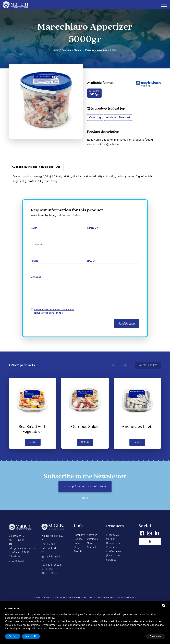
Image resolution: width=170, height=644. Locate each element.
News (90, 543)
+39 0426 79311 (22, 552)
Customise (14, 636)
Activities (92, 535)
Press (77, 543)
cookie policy (47, 618)
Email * (91, 261)
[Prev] (112, 365)
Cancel (85, 498)
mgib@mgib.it (53, 557)
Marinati (78, 50)
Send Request (127, 324)
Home (55, 50)
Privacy (36, 597)
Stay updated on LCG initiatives (85, 487)
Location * (37, 245)
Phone (34, 261)
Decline (138, 636)
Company (79, 535)
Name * (35, 228)
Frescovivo (112, 535)
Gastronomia (114, 543)
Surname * (93, 228)
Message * (37, 277)
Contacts (92, 547)
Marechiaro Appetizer (96, 50)
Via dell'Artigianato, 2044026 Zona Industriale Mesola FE (52, 544)
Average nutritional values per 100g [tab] (36, 167)
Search (78, 551)
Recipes (78, 539)
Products (66, 50)
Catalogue (93, 539)
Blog (76, 547)
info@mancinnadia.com (23, 548)
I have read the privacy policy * (54, 310)
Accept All (156, 636)
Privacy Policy (110, 597)
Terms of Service (129, 597)
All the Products (148, 365)
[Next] (124, 365)
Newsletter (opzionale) (49, 313)
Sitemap (45, 597)
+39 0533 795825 (51, 565)
